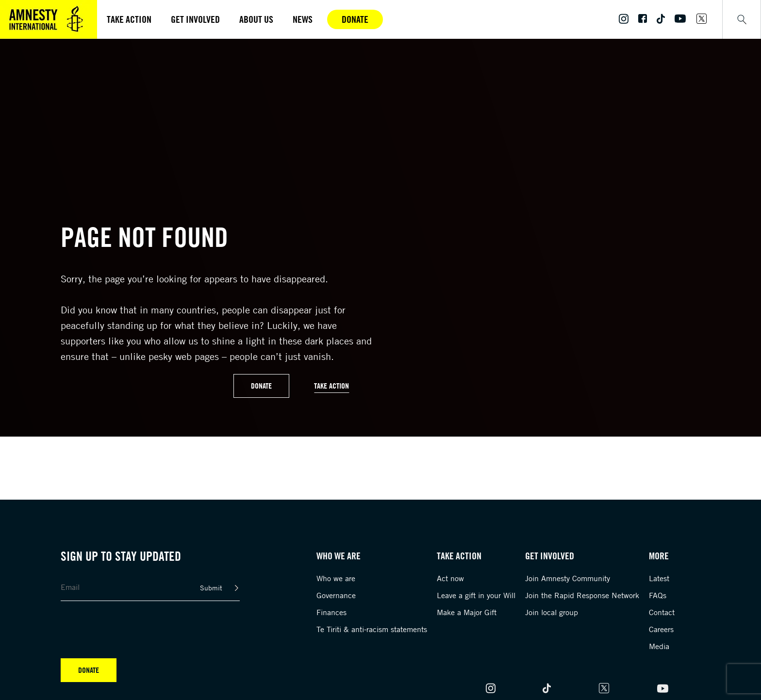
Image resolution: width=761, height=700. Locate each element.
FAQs (658, 595)
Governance (336, 595)
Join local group (552, 612)
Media (659, 646)
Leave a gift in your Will (476, 595)
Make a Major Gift (467, 612)
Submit (211, 588)
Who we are (336, 578)
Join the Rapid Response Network (582, 595)
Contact (662, 612)
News (303, 19)
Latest (659, 578)
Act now (450, 578)
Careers (661, 629)
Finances (331, 612)
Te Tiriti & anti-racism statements (372, 629)
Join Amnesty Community (568, 578)
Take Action (331, 386)
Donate (355, 19)
